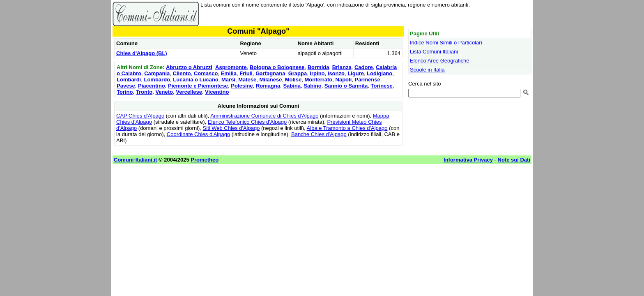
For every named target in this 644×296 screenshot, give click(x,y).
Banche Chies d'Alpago (319, 134)
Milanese (271, 80)
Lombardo (157, 80)
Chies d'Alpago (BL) (142, 53)
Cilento (182, 73)
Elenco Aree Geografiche (440, 61)
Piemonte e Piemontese (198, 86)
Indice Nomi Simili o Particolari (446, 43)
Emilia (229, 73)
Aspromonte (231, 67)
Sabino (312, 86)
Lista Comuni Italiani (434, 52)
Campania (157, 73)
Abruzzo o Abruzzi (189, 67)
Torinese (382, 86)
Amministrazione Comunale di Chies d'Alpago (264, 116)
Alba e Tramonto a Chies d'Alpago (347, 128)
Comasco (206, 73)
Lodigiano (379, 73)
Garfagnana (270, 73)
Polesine (242, 86)
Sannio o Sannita (346, 86)
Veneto (164, 92)
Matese (247, 80)
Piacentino (152, 86)
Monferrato (318, 80)
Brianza (342, 67)
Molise (293, 80)
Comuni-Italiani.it (135, 160)
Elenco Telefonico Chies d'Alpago (247, 122)
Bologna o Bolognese (277, 67)
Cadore (364, 67)
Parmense (367, 80)
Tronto (144, 92)
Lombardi (129, 80)
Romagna (268, 86)
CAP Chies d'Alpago (140, 116)
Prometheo (205, 160)
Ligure (356, 73)
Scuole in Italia (427, 70)
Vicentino (217, 92)
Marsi (228, 80)
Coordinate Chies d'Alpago (198, 134)
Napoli (344, 80)
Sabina (292, 86)
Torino (125, 92)
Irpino (317, 73)
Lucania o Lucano (196, 80)
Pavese (126, 86)
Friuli (246, 73)
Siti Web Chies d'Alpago (231, 128)
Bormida (319, 67)
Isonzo (336, 73)
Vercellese (189, 92)
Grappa (298, 73)
